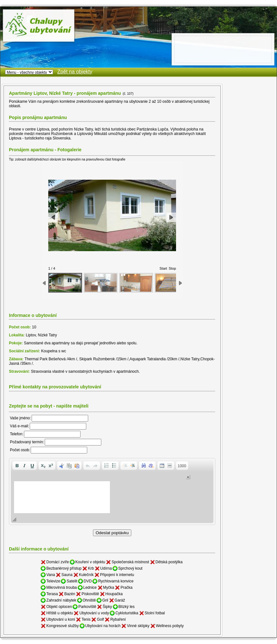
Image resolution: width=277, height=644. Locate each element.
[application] (112, 491)
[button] (17, 466)
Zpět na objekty (75, 72)
